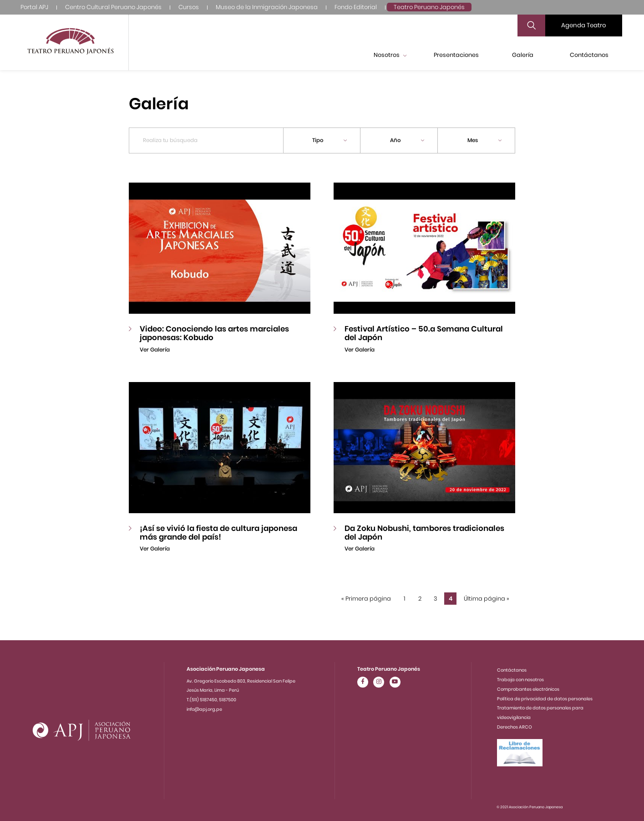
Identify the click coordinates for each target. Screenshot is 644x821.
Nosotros (390, 55)
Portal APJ (34, 7)
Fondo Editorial (356, 7)
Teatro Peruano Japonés (429, 7)
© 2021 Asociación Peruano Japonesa (530, 807)
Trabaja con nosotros (520, 680)
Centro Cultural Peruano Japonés (113, 7)
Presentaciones (456, 55)
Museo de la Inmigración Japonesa (267, 7)
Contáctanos (589, 55)
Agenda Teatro (584, 25)
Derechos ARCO (515, 727)
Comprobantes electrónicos (528, 689)
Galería (523, 55)
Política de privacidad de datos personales (545, 699)
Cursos (189, 7)
